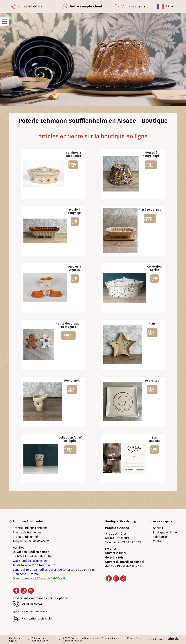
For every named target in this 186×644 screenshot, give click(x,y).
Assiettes (152, 381)
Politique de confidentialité (40, 640)
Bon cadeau (154, 439)
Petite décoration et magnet (68, 325)
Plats (152, 324)
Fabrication (161, 537)
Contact (158, 541)
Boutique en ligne (165, 532)
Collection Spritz (154, 268)
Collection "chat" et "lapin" (70, 439)
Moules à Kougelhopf (151, 154)
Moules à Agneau (75, 268)
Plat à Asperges (150, 210)
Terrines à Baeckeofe (73, 154)
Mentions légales (15, 640)
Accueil (158, 528)
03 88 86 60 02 (39, 541)
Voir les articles (71, 165)
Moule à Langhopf (75, 211)
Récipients (72, 381)
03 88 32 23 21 (131, 542)
